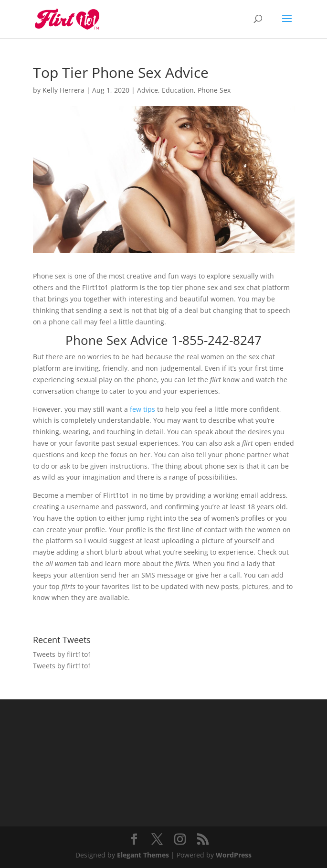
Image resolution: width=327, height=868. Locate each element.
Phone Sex (214, 90)
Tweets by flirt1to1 (62, 654)
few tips (142, 409)
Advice (148, 90)
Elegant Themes (143, 855)
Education (178, 90)
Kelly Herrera (63, 90)
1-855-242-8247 (216, 340)
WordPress (234, 855)
